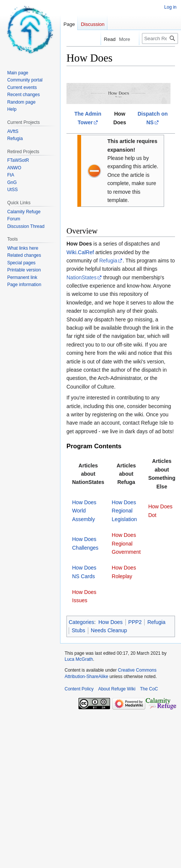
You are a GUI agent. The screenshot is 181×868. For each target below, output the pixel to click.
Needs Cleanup (109, 630)
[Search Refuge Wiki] (160, 38)
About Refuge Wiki (117, 689)
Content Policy (79, 689)
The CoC (149, 689)
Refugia (108, 261)
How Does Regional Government (126, 543)
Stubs (78, 630)
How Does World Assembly (84, 511)
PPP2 (135, 622)
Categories (81, 622)
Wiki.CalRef (80, 252)
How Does (111, 622)
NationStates (81, 277)
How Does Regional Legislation (124, 511)
